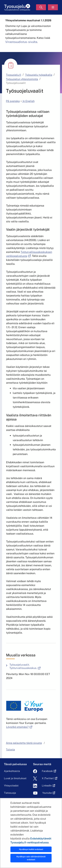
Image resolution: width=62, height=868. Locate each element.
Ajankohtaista (12, 771)
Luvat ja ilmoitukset (15, 778)
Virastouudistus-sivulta (21, 42)
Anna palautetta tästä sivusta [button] (24, 743)
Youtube (47, 793)
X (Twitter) (48, 778)
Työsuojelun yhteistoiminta (22, 79)
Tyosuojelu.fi (14, 75)
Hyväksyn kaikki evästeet (31, 849)
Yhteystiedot (11, 786)
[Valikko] (53, 7)
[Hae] (41, 7)
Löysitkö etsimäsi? (19, 727)
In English (28, 101)
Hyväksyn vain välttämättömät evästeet (31, 858)
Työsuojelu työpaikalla (39, 75)
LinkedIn (47, 786)
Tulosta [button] (10, 750)
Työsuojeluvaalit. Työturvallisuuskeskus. (33, 667)
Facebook (47, 771)
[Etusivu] (17, 7)
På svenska (13, 101)
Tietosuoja (10, 793)
